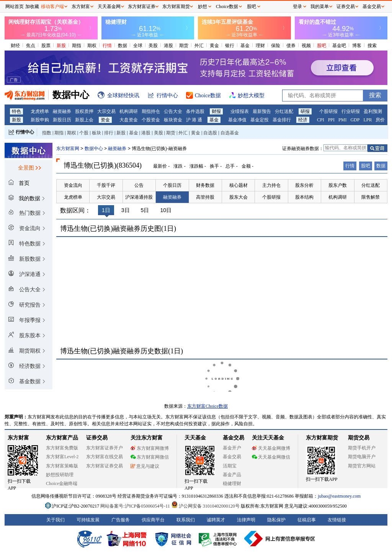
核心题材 (238, 185)
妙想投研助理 (60, 475)
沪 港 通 (194, 120)
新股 (61, 46)
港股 (168, 46)
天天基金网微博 (271, 448)
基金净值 (237, 120)
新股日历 (62, 120)
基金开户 (232, 448)
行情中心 (25, 132)
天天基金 (195, 438)
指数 (47, 133)
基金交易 (232, 457)
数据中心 (94, 149)
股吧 (322, 46)
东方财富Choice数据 (207, 406)
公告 (139, 185)
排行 (109, 133)
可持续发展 (88, 520)
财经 (15, 46)
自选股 (210, 133)
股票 (46, 46)
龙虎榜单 (40, 111)
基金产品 (232, 475)
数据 (122, 46)
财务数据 (205, 185)
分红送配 (284, 111)
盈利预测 (373, 111)
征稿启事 (307, 520)
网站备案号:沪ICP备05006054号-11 (136, 506)
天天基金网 (109, 7)
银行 (230, 46)
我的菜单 (320, 7)
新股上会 (84, 120)
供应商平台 (153, 520)
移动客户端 (52, 7)
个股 (84, 133)
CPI (321, 120)
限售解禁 (371, 197)
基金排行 (282, 120)
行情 (107, 46)
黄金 (214, 46)
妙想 (203, 7)
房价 (380, 120)
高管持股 (205, 197)
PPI (331, 120)
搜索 (372, 46)
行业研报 (351, 111)
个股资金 (151, 120)
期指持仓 (151, 111)
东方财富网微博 (150, 448)
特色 (16, 111)
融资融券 (62, 111)
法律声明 (246, 520)
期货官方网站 (362, 466)
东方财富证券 (142, 7)
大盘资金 (129, 120)
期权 (92, 46)
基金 (245, 46)
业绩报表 (240, 111)
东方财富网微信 (150, 457)
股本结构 (304, 197)
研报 (305, 111)
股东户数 (338, 185)
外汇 (199, 46)
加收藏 (32, 7)
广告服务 (121, 520)
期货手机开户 (362, 448)
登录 (297, 7)
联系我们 (186, 520)
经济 (303, 120)
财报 (216, 111)
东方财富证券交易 (105, 466)
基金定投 (260, 120)
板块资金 (173, 120)
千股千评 (106, 185)
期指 (77, 46)
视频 (306, 46)
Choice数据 (227, 7)
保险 (276, 46)
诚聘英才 (216, 520)
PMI (342, 120)
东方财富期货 (322, 438)
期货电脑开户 (362, 457)
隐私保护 (276, 520)
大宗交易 (106, 111)
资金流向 (73, 185)
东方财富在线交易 (105, 457)
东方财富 (18, 438)
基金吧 (339, 46)
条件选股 (195, 111)
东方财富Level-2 (62, 457)
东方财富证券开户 (105, 448)
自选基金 (230, 133)
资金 (105, 120)
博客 (357, 46)
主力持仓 (271, 185)
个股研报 (328, 111)
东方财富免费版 (62, 448)
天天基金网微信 (271, 457)
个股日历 (172, 185)
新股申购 (40, 120)
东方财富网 (68, 149)
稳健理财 (232, 483)
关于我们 (56, 520)
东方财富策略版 (62, 466)
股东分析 (304, 185)
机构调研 (129, 111)
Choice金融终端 (62, 483)
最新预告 (262, 111)
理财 (260, 46)
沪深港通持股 (139, 197)
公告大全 (173, 111)
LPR (367, 120)
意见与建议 (145, 466)
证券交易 (346, 7)
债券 (291, 46)
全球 (138, 46)
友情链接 (337, 520)
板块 (96, 133)
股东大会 (238, 197)
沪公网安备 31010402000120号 (205, 506)
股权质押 (84, 111)
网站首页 (15, 7)
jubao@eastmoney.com (339, 496)
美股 (153, 46)
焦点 (31, 46)
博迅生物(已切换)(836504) (103, 165)
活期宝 (230, 466)
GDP (355, 120)
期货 (184, 46)
